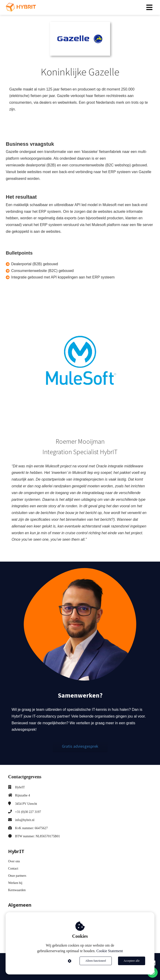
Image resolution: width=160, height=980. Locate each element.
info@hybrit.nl (25, 820)
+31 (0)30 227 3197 (28, 812)
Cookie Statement (110, 951)
